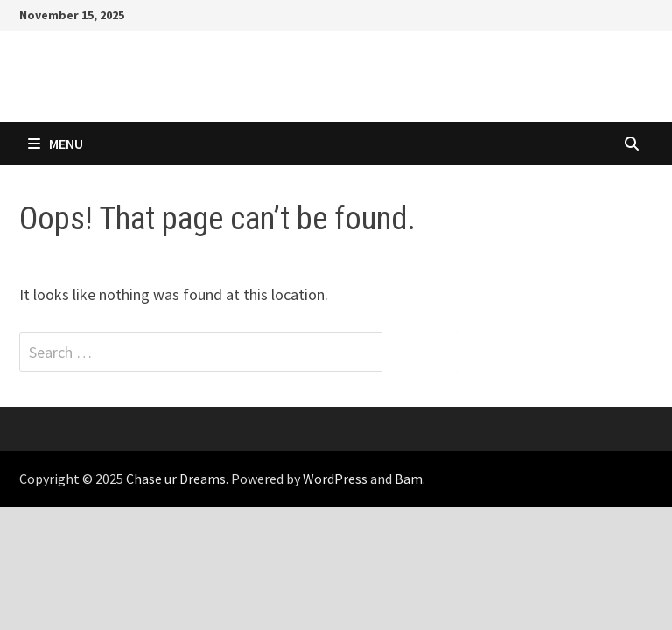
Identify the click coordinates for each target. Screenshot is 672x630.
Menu (56, 143)
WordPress (335, 479)
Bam (409, 479)
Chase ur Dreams (176, 479)
